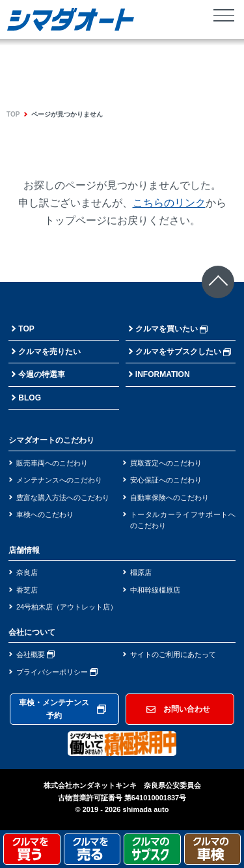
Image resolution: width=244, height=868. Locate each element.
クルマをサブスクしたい (183, 352)
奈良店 (27, 572)
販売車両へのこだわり (52, 463)
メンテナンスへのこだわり (59, 480)
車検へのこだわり (45, 514)
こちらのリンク (169, 203)
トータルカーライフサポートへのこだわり (183, 520)
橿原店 (141, 572)
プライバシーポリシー (57, 672)
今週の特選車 (42, 374)
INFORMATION (163, 374)
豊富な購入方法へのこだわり (63, 497)
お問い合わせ (178, 709)
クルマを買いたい (171, 329)
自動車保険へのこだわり (169, 497)
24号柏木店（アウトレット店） (67, 607)
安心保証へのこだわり (166, 480)
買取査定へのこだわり (166, 463)
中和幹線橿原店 (155, 590)
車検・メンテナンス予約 (62, 709)
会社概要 (35, 654)
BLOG (30, 398)
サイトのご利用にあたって (173, 654)
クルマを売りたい (49, 352)
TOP (13, 114)
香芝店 (27, 590)
